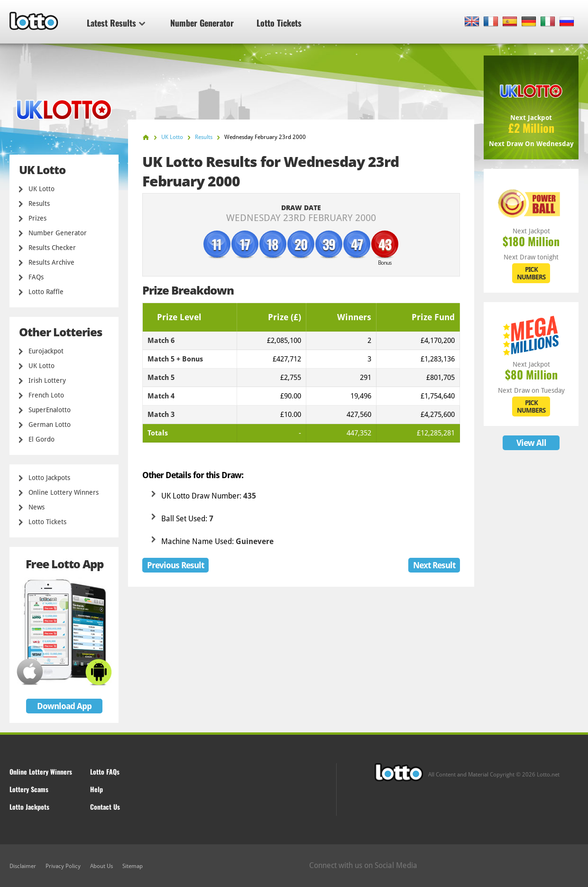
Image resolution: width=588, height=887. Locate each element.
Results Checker (52, 248)
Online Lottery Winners (64, 492)
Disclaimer (23, 866)
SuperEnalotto (50, 410)
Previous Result (175, 565)
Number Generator (202, 23)
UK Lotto (41, 189)
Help (96, 789)
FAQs (36, 277)
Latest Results (116, 23)
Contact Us (105, 807)
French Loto (46, 395)
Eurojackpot (46, 351)
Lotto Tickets (279, 23)
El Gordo (41, 439)
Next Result (434, 565)
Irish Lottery (47, 380)
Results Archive (51, 262)
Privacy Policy (63, 866)
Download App (64, 706)
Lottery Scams (29, 789)
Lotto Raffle (46, 292)
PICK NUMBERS (531, 273)
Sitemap (133, 866)
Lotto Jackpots (49, 478)
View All (531, 443)
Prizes (37, 218)
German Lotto (50, 425)
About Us (101, 866)
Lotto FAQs (105, 772)
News (37, 507)
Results (39, 203)
